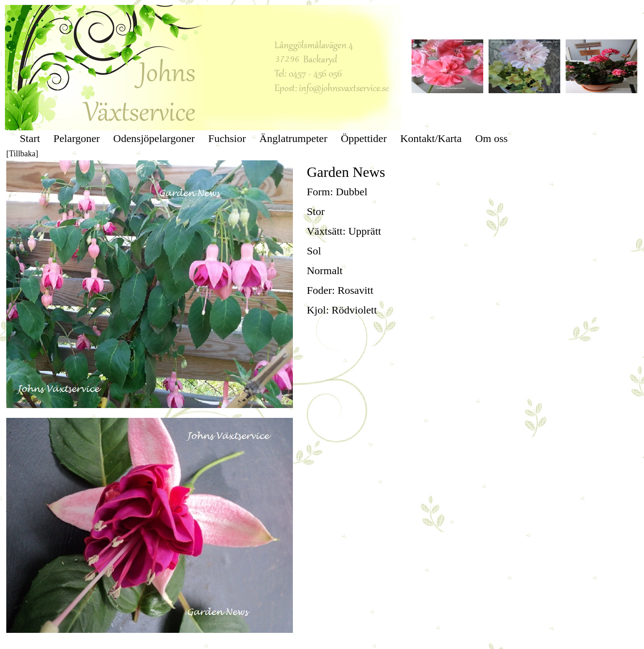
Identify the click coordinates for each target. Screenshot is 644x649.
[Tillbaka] (22, 154)
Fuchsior (227, 138)
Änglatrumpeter (293, 138)
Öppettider (364, 138)
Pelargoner (77, 138)
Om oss (492, 138)
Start (30, 138)
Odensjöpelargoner (154, 138)
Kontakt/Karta (431, 138)
